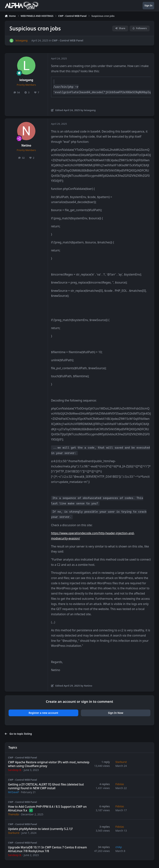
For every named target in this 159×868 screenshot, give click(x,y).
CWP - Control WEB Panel (67, 40)
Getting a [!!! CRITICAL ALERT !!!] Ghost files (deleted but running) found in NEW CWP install (46, 786)
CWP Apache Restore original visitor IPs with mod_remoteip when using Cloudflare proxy (49, 764)
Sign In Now (116, 713)
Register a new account (43, 713)
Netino (26, 146)
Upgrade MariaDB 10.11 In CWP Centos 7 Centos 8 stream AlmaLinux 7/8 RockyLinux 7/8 (47, 849)
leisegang (26, 80)
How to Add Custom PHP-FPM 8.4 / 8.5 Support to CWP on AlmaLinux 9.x (47, 808)
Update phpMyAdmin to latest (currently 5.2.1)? (40, 829)
